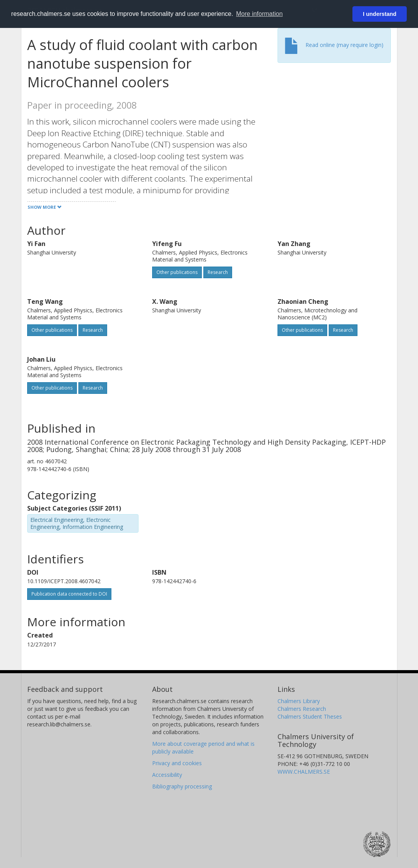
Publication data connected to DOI (69, 594)
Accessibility (167, 775)
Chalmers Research (302, 709)
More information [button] (259, 14)
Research (218, 272)
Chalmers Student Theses (310, 716)
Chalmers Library (299, 701)
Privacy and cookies (177, 763)
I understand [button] (380, 14)
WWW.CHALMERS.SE (304, 772)
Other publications (177, 272)
